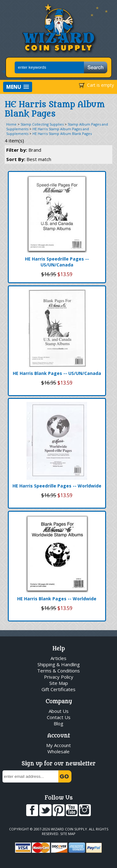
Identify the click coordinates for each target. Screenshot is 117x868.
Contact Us (59, 717)
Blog (58, 723)
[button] (18, 87)
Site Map (59, 683)
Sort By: (29, 159)
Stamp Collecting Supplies (42, 124)
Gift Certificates (58, 689)
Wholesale (58, 751)
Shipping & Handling (59, 664)
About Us (59, 711)
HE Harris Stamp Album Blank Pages (62, 134)
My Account (58, 745)
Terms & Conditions (58, 671)
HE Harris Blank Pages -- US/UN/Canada (57, 373)
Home (11, 124)
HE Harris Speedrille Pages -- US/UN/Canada (57, 262)
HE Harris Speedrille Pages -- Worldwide (57, 486)
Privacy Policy (59, 677)
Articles (58, 658)
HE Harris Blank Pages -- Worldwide (57, 599)
